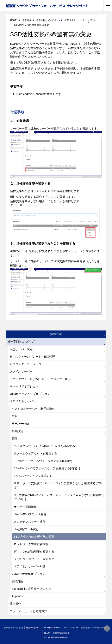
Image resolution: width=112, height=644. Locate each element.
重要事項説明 (32, 628)
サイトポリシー (71, 628)
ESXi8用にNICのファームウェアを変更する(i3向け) (47, 468)
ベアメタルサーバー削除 (30, 566)
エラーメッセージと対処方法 (28, 611)
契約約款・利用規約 (13, 628)
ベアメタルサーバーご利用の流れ (33, 409)
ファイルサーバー (21, 371)
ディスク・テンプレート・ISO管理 (32, 357)
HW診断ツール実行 (26, 529)
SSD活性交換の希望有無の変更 (34, 537)
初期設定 (17, 431)
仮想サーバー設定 (21, 349)
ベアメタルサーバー (23, 401)
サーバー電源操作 (25, 507)
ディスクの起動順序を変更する (34, 551)
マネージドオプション (24, 386)
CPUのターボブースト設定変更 (34, 559)
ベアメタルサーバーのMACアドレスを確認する (44, 446)
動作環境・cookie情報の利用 (95, 628)
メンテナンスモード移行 (30, 522)
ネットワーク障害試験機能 (31, 544)
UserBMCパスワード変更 (30, 514)
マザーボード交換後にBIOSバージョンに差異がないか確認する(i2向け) (58, 485)
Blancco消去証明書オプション (31, 589)
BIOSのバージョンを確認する (33, 476)
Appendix (18, 596)
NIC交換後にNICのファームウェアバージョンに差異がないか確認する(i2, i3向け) (59, 497)
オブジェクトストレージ (25, 364)
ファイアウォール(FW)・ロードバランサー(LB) (40, 379)
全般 (14, 416)
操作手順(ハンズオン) (21, 342)
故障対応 (17, 581)
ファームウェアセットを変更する (35, 453)
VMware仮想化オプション (28, 574)
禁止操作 (15, 604)
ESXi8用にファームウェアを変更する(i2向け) (43, 461)
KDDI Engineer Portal (51, 628)
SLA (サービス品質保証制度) (57, 633)
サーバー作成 (20, 424)
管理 (14, 439)
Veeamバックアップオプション (30, 394)
